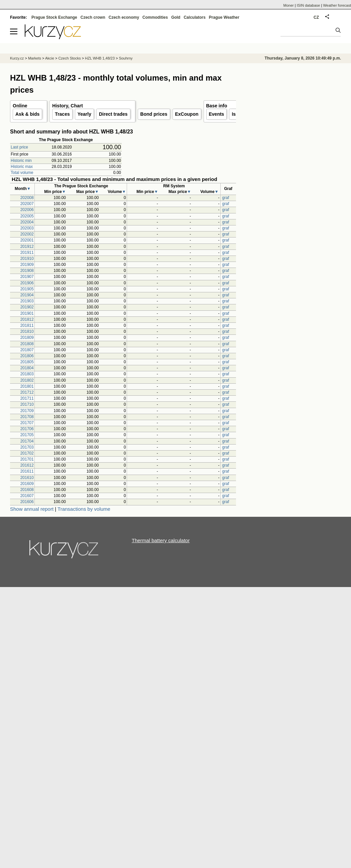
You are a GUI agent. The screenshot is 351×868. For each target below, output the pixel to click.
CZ (316, 17)
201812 (27, 319)
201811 (27, 325)
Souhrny (126, 58)
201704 (27, 441)
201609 (27, 484)
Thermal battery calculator (161, 540)
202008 (27, 198)
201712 (27, 392)
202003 (27, 228)
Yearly (84, 114)
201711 (27, 398)
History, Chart (68, 106)
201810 (27, 331)
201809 (27, 337)
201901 (27, 313)
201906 (27, 283)
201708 (27, 417)
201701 (27, 459)
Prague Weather (224, 17)
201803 (27, 374)
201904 (27, 295)
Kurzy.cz (17, 58)
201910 (27, 259)
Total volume (22, 173)
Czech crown (93, 17)
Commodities (155, 17)
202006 (27, 210)
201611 (27, 471)
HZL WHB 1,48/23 (100, 58)
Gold (176, 17)
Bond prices (154, 114)
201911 (27, 253)
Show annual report (32, 509)
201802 (27, 380)
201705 (27, 435)
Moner (289, 5)
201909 (27, 265)
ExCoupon (187, 114)
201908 (27, 271)
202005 (27, 216)
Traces (62, 114)
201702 (27, 453)
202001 (27, 240)
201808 (27, 344)
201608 (27, 490)
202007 (27, 204)
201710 (27, 404)
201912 (27, 247)
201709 (27, 411)
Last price (19, 147)
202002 (27, 234)
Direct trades (113, 114)
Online (20, 106)
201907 (27, 277)
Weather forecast (337, 5)
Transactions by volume (84, 509)
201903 (27, 301)
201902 (27, 307)
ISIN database (309, 5)
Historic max (22, 167)
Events (217, 114)
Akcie (50, 58)
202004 (27, 222)
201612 (27, 465)
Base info (217, 106)
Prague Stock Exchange (54, 17)
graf (226, 198)
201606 (27, 502)
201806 (27, 356)
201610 (27, 478)
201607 (27, 496)
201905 (27, 289)
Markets (35, 58)
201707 (27, 423)
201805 (27, 362)
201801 (27, 386)
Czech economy (124, 17)
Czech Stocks (69, 58)
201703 (27, 447)
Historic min (21, 161)
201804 (27, 368)
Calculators (194, 17)
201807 (27, 350)
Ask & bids (27, 114)
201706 (27, 429)
